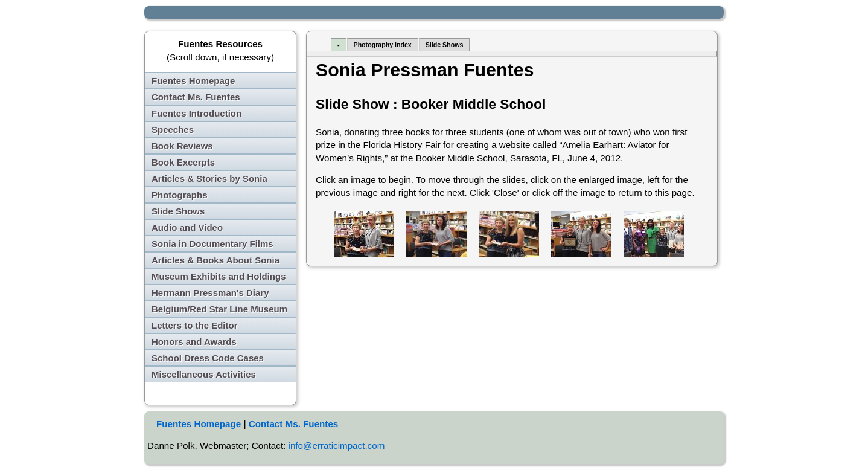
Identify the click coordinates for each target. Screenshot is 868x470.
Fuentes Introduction (196, 113)
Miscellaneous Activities (204, 374)
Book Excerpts (183, 162)
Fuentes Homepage (193, 81)
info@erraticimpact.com (337, 446)
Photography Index (383, 45)
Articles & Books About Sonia (215, 260)
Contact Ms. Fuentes (196, 97)
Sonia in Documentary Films (212, 244)
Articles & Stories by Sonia (209, 179)
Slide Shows (178, 211)
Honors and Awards (194, 342)
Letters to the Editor (195, 325)
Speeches (173, 130)
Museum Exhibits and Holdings (219, 276)
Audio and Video (187, 227)
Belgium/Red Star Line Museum (219, 309)
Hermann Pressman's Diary (210, 293)
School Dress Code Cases (208, 358)
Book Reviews (182, 146)
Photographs (180, 195)
